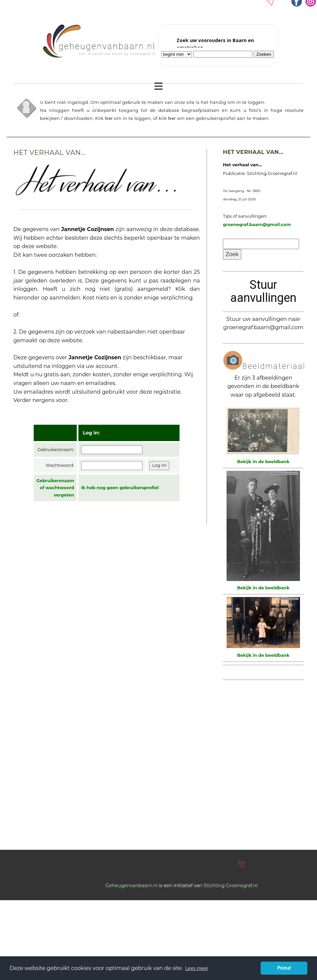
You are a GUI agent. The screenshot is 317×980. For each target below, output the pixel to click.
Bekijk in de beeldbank (263, 461)
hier (109, 118)
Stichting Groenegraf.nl (231, 886)
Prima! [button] (284, 968)
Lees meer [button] (197, 968)
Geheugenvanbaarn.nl (131, 886)
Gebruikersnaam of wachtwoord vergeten (55, 488)
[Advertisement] (63, 776)
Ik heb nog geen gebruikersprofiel (120, 487)
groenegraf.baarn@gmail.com (257, 224)
